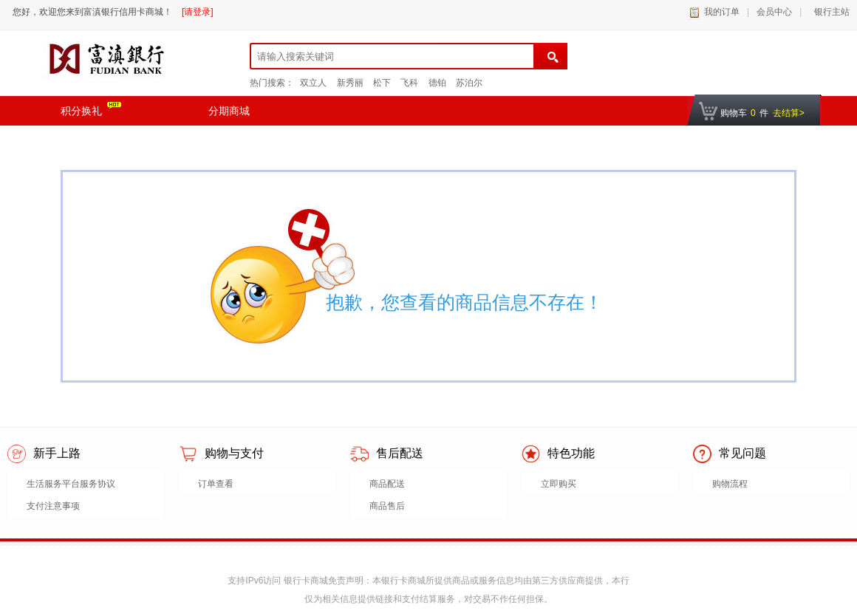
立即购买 (559, 484)
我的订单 (722, 12)
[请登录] (198, 12)
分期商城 (229, 111)
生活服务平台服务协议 (71, 484)
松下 (382, 83)
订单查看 (216, 484)
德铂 (437, 83)
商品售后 (387, 506)
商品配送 (387, 484)
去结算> (789, 113)
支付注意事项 (53, 506)
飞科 (409, 83)
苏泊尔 (469, 83)
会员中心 (774, 12)
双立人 (313, 83)
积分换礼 (91, 109)
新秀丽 (350, 83)
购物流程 (730, 484)
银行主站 (829, 12)
